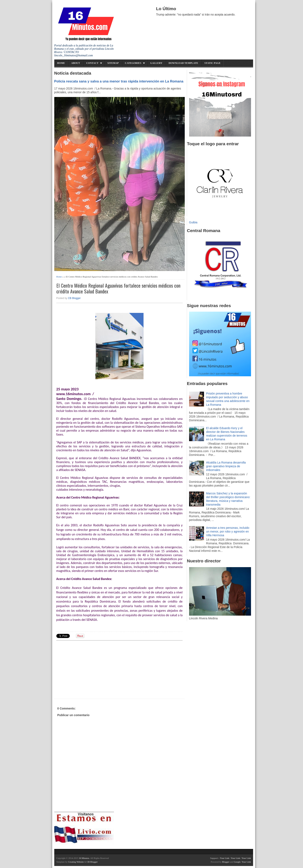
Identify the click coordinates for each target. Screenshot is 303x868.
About (76, 63)
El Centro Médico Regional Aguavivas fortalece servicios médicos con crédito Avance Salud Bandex (118, 288)
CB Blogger (74, 298)
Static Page (212, 63)
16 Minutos (84, 858)
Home (61, 63)
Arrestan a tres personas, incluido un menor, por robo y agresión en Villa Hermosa (228, 531)
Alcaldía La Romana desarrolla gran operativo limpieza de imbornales (226, 466)
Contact (92, 63)
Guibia (193, 222)
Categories (133, 63)
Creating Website (76, 862)
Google (237, 862)
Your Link (225, 858)
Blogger (226, 862)
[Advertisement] (88, 669)
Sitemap (113, 63)
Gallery (156, 63)
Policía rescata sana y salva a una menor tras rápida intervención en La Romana (119, 81)
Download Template (183, 63)
